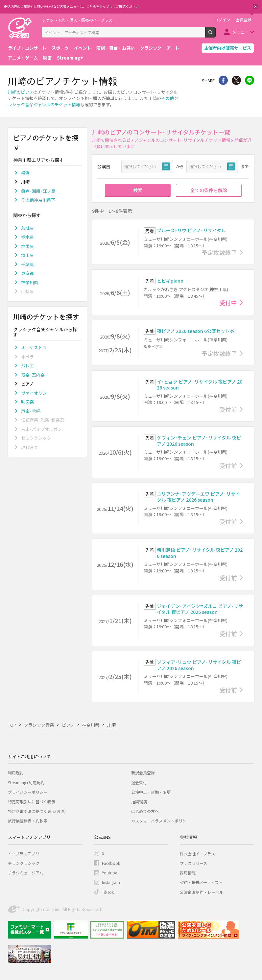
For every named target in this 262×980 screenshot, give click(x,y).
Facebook (111, 863)
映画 (47, 58)
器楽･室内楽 (33, 375)
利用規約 (16, 773)
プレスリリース (193, 863)
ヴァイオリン (34, 393)
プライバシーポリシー (28, 792)
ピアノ (27, 92)
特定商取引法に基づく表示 (32, 802)
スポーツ (60, 48)
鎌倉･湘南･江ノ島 (38, 191)
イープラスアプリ (24, 854)
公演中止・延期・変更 (151, 792)
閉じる (255, 7)
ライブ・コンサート (27, 48)
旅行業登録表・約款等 (28, 821)
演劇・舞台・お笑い (116, 48)
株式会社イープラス (197, 854)
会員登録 (244, 20)
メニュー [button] (240, 32)
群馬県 (27, 246)
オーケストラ (34, 348)
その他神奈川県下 (38, 200)
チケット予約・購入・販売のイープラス (77, 20)
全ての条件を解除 (209, 190)
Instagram (111, 882)
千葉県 (27, 264)
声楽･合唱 (31, 411)
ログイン (222, 20)
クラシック (151, 48)
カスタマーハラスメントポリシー (161, 821)
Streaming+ (70, 58)
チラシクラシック (24, 863)
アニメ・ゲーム (23, 58)
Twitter (236, 80)
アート (173, 48)
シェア (223, 80)
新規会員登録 (143, 773)
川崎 (12, 92)
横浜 (25, 173)
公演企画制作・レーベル (202, 892)
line (250, 80)
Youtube (109, 873)
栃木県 (27, 237)
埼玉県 (27, 255)
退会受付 (139, 782)
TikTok (108, 892)
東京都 (27, 273)
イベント (83, 48)
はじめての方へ (145, 811)
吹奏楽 (27, 402)
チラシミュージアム (25, 873)
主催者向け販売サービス (228, 48)
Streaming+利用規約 (26, 782)
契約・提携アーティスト (201, 882)
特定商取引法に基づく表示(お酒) (37, 811)
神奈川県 (30, 282)
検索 (215, 35)
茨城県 (27, 228)
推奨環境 (139, 802)
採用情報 (188, 873)
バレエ (27, 366)
